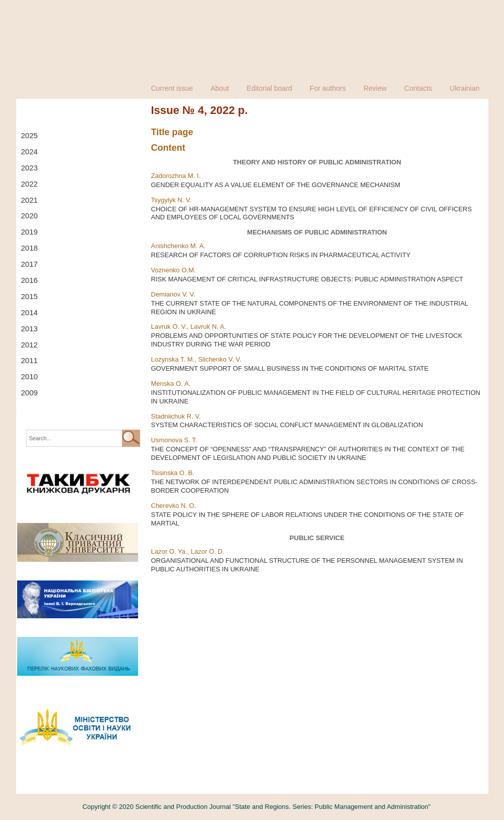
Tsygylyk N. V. (171, 200)
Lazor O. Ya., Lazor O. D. (188, 551)
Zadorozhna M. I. (176, 176)
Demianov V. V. (173, 294)
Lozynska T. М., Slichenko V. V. (196, 359)
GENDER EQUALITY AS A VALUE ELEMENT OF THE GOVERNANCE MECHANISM (276, 185)
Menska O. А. (171, 384)
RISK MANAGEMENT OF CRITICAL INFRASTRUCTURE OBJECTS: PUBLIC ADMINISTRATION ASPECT (307, 279)
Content (168, 148)
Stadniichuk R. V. (176, 416)
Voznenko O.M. (174, 270)
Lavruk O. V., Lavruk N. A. (189, 327)
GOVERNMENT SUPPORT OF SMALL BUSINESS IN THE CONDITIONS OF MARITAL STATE (290, 368)
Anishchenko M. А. (178, 246)
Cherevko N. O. (174, 506)
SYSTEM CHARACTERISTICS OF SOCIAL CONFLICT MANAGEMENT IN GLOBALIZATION (287, 425)
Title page (172, 132)
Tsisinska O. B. (173, 473)
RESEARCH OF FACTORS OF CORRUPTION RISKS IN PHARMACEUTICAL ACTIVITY (281, 255)
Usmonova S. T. (174, 440)
